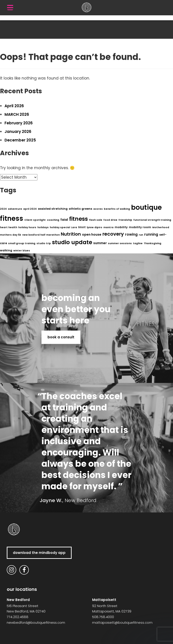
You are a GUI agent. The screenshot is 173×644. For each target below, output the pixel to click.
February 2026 (19, 123)
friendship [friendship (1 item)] (125, 220)
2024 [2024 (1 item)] (3, 209)
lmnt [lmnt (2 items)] (82, 227)
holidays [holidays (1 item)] (43, 227)
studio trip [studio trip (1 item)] (44, 243)
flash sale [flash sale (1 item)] (96, 220)
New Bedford (18, 600)
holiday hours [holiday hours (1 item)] (27, 227)
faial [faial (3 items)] (64, 220)
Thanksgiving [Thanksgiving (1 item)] (153, 243)
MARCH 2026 (17, 114)
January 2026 (18, 132)
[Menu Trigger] (10, 7)
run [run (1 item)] (141, 235)
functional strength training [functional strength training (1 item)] (152, 220)
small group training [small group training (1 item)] (22, 243)
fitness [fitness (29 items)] (79, 219)
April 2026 (14, 106)
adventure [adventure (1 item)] (15, 209)
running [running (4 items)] (151, 234)
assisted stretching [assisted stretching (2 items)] (53, 209)
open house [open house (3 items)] (92, 234)
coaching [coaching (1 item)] (53, 220)
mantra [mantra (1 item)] (108, 227)
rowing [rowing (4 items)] (131, 234)
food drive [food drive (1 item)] (110, 220)
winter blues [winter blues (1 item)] (22, 251)
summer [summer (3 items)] (100, 243)
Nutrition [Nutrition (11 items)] (71, 234)
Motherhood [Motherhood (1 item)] (161, 227)
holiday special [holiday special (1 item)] (60, 227)
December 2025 (20, 140)
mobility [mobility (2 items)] (121, 227)
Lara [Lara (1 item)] (74, 227)
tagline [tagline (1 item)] (138, 243)
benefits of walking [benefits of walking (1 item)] (117, 209)
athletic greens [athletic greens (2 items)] (80, 209)
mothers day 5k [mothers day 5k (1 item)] (11, 235)
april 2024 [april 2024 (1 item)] (30, 209)
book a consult (61, 337)
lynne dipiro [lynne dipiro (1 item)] (94, 227)
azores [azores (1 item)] (98, 209)
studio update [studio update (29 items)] (72, 242)
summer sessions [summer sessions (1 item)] (120, 243)
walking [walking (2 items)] (6, 250)
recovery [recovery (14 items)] (113, 234)
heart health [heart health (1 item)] (9, 227)
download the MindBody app (39, 553)
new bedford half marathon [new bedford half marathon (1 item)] (41, 235)
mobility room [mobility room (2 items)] (140, 227)
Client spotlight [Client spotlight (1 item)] (35, 220)
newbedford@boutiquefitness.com (36, 622)
